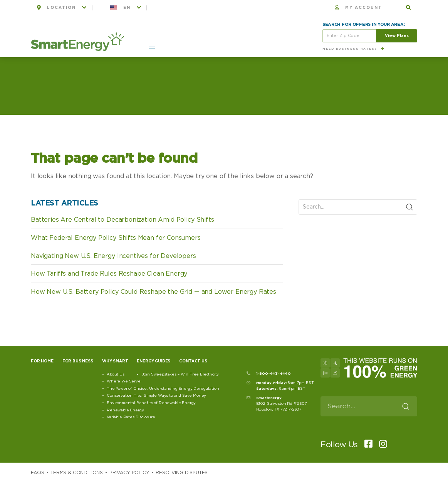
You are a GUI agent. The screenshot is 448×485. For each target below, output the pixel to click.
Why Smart (115, 361)
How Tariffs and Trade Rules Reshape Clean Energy (109, 274)
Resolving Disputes (182, 473)
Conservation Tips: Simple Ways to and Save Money (156, 396)
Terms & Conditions (77, 473)
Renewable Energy (125, 410)
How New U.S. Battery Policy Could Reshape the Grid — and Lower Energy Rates (154, 292)
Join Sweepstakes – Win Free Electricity (180, 374)
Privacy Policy (129, 473)
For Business (78, 361)
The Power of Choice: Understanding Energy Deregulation (163, 389)
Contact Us (193, 361)
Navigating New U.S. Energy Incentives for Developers (113, 256)
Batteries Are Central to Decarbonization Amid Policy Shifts (122, 220)
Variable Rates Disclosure (131, 417)
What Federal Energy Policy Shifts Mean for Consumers (116, 238)
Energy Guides (154, 361)
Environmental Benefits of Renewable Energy (151, 403)
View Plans (397, 36)
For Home (42, 361)
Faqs (37, 473)
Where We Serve (124, 381)
